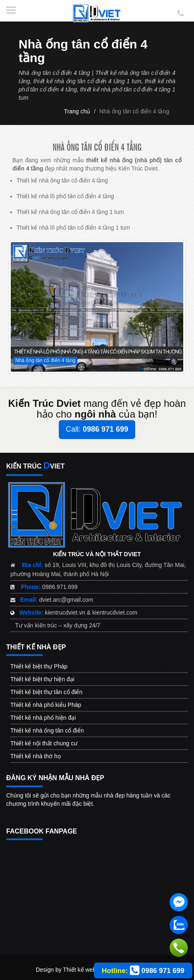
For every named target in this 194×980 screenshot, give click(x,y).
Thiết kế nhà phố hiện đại (43, 718)
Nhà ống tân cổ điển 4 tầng (134, 111)
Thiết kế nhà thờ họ (36, 756)
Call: (97, 429)
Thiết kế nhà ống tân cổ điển (47, 730)
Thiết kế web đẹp (85, 970)
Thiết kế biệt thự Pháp (39, 666)
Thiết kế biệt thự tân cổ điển (46, 692)
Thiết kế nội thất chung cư (44, 743)
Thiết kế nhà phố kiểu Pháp (46, 705)
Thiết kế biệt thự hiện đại (42, 679)
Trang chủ (77, 111)
